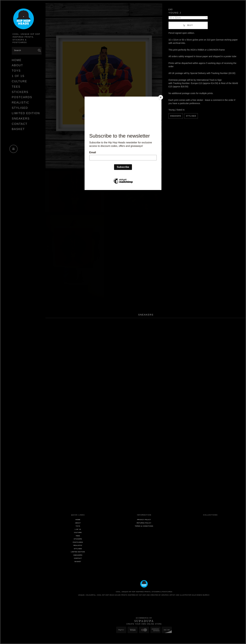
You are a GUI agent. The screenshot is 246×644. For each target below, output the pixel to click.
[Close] (161, 97)
